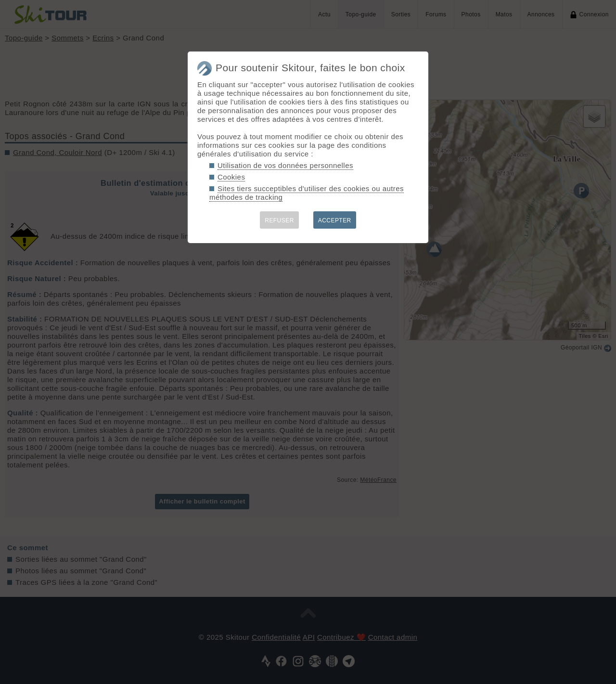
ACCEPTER (335, 220)
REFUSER (279, 220)
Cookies (231, 177)
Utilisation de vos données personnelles (285, 165)
